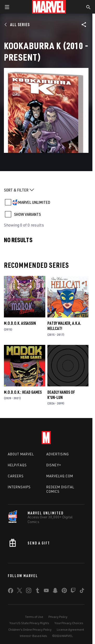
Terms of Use (34, 617)
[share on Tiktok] (82, 591)
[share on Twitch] (73, 591)
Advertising (58, 454)
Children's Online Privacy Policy (30, 630)
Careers (16, 476)
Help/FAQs (17, 465)
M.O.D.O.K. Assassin (20, 323)
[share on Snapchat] (55, 591)
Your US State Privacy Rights (29, 623)
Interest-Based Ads (33, 636)
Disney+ (54, 465)
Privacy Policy (58, 617)
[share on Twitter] (20, 591)
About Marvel (21, 454)
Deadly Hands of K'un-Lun (61, 395)
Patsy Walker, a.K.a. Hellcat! (64, 326)
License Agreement (70, 630)
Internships (19, 487)
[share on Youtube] (46, 591)
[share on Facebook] (11, 592)
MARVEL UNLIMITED (34, 202)
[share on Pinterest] (64, 591)
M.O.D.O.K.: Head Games (23, 392)
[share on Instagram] (29, 591)
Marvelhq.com (60, 476)
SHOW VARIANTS (27, 214)
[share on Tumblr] (37, 591)
